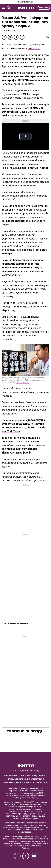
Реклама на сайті (11, 776)
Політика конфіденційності (35, 776)
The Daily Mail (34, 49)
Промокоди (42, 782)
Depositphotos (23, 382)
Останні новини (16, 624)
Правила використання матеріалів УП (26, 779)
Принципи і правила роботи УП (19, 782)
